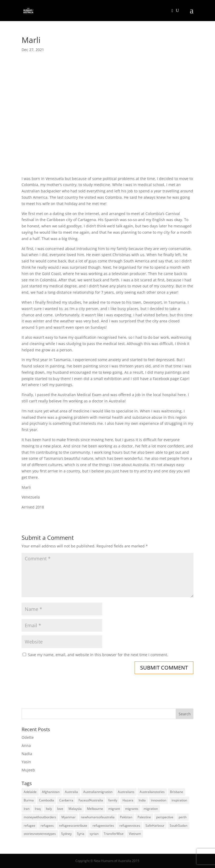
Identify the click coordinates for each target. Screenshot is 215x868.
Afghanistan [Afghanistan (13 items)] (51, 792)
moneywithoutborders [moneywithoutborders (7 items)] (40, 817)
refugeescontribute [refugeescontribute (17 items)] (73, 825)
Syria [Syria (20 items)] (81, 834)
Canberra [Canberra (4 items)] (66, 800)
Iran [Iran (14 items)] (27, 809)
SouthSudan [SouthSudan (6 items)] (179, 825)
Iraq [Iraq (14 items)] (38, 809)
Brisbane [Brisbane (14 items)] (177, 792)
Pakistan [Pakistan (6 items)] (126, 817)
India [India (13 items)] (142, 800)
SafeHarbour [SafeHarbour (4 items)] (155, 825)
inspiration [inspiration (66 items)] (179, 800)
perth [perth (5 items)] (183, 817)
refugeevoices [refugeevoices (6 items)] (130, 825)
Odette (28, 737)
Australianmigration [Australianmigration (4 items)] (98, 792)
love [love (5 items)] (60, 809)
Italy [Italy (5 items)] (49, 809)
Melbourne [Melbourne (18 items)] (95, 809)
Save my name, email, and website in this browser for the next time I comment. (98, 655)
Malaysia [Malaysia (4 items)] (75, 809)
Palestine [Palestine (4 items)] (144, 817)
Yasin (26, 762)
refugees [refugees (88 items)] (47, 825)
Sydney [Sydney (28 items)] (66, 834)
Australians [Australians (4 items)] (126, 792)
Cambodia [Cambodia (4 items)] (47, 800)
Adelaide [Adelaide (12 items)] (30, 792)
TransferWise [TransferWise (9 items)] (114, 834)
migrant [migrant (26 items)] (114, 809)
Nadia (27, 754)
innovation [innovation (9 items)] (159, 800)
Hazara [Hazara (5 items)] (128, 800)
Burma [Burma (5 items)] (29, 800)
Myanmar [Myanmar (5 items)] (69, 817)
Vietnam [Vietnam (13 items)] (135, 834)
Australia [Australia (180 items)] (71, 792)
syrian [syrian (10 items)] (94, 834)
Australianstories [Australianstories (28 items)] (152, 792)
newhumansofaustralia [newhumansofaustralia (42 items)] (98, 817)
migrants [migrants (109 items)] (132, 809)
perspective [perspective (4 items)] (165, 817)
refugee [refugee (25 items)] (30, 825)
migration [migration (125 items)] (151, 809)
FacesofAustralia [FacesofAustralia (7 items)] (91, 800)
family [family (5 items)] (113, 800)
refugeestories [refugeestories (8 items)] (103, 825)
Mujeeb (28, 770)
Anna (26, 745)
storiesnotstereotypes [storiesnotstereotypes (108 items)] (40, 834)
